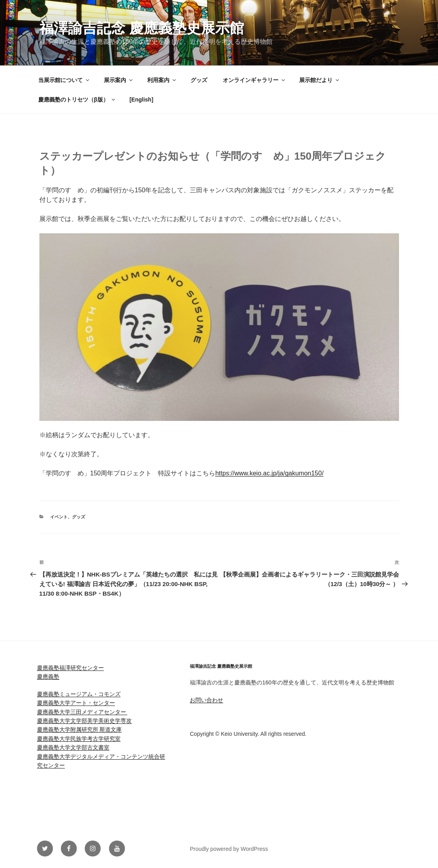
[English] (141, 100)
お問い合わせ (206, 700)
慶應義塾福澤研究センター (70, 668)
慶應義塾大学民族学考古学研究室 (79, 739)
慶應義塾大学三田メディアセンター (82, 712)
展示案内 (119, 80)
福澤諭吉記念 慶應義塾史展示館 (142, 28)
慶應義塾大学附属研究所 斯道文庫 (80, 729)
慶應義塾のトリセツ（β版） (77, 100)
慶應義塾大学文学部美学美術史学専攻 (84, 721)
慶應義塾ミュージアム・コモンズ (79, 694)
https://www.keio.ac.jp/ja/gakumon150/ (269, 473)
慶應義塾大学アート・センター (76, 703)
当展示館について (64, 80)
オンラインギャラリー (254, 80)
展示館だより (320, 80)
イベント (59, 517)
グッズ (199, 80)
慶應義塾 (48, 676)
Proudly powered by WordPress (229, 849)
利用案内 (162, 80)
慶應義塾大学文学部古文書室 (73, 747)
